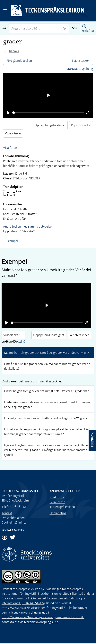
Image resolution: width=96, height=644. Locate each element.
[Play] (8, 113)
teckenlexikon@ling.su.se (41, 622)
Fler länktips (58, 513)
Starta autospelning (80, 69)
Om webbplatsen (13, 518)
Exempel (12, 241)
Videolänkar (13, 133)
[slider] (48, 113)
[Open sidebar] (5, 11)
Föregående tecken (19, 61)
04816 (21, 341)
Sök (75, 28)
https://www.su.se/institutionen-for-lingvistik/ (33, 608)
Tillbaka (14, 51)
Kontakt (7, 513)
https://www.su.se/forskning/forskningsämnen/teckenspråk (43, 617)
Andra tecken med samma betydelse (27, 226)
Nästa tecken (81, 61)
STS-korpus (57, 497)
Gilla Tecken (57, 502)
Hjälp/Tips (88, 31)
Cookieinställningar (15, 522)
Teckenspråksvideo (62, 507)
